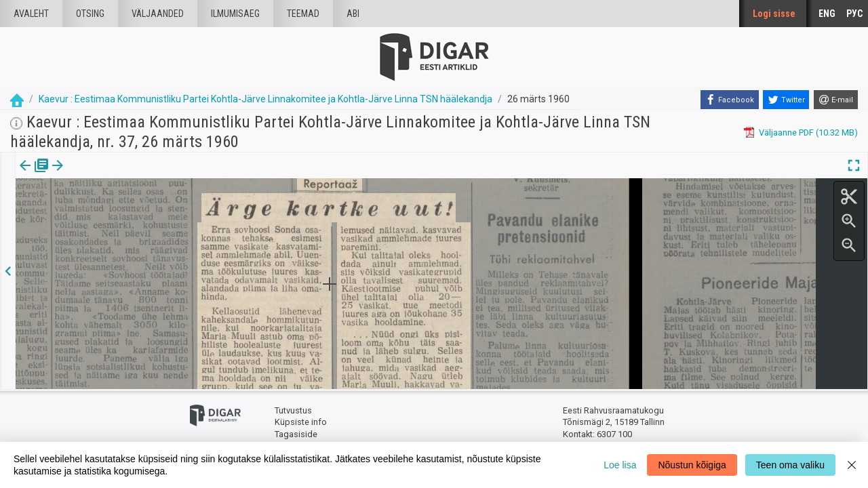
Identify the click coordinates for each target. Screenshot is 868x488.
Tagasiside (296, 434)
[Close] (852, 465)
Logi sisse (774, 14)
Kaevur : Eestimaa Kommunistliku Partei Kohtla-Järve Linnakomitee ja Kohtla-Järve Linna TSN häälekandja (265, 99)
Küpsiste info (301, 422)
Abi (353, 14)
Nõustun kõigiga (692, 465)
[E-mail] (836, 100)
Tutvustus (293, 410)
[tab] (34, 175)
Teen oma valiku (790, 465)
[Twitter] (786, 100)
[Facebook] (730, 100)
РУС (854, 14)
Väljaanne (34, 175)
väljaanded (158, 14)
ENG (827, 14)
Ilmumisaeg (235, 14)
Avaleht (31, 14)
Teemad (303, 14)
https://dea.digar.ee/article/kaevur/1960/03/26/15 (113, 212)
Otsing (90, 14)
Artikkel (95, 175)
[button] (116, 175)
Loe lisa (620, 465)
